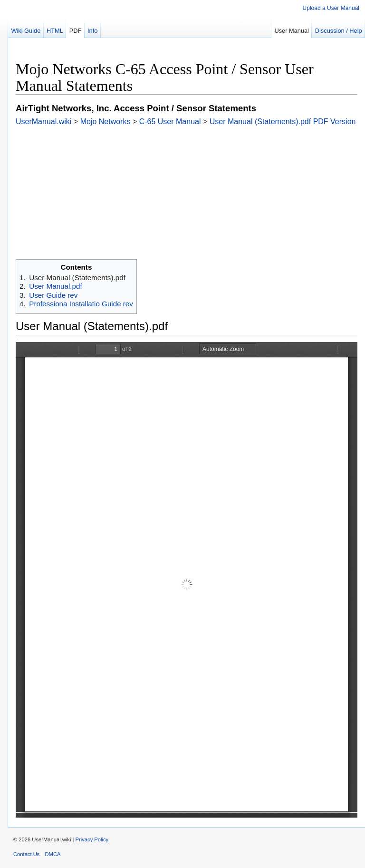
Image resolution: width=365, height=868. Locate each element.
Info (92, 31)
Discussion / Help (339, 31)
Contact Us (26, 854)
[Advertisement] (187, 193)
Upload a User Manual (331, 8)
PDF (76, 31)
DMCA (53, 854)
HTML (55, 31)
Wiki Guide (26, 31)
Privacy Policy (92, 839)
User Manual (292, 31)
